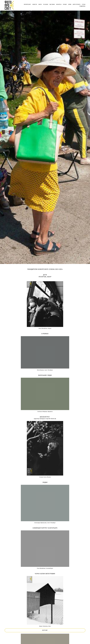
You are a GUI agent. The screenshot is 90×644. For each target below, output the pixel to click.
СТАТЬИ (84, 4)
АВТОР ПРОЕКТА (77, 4)
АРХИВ (70, 4)
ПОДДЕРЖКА (82, 6)
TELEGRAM (46, 4)
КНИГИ (40, 4)
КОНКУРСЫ (59, 4)
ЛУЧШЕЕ (65, 4)
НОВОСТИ (35, 4)
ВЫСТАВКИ (52, 4)
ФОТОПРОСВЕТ (27, 4)
